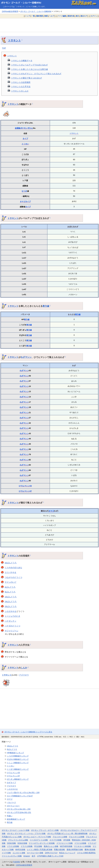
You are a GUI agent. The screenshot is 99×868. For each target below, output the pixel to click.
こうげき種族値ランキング (18, 756)
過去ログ (84, 16)
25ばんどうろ (11, 606)
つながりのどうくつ (13, 577)
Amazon (27, 856)
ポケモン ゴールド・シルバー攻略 (16, 830)
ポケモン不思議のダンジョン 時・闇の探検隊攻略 (67, 833)
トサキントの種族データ (22, 61)
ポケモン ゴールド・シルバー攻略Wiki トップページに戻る (28, 732)
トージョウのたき (13, 616)
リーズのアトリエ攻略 (39, 840)
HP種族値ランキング (15, 753)
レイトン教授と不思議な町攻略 (40, 850)
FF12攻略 (38, 846)
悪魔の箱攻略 (59, 850)
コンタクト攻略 (19, 853)
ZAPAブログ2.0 (51, 853)
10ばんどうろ (11, 597)
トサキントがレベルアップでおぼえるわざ (29, 65)
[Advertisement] (49, 25)
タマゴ (23, 202)
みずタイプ (11, 783)
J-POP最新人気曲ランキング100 (50, 856)
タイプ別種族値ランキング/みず (20, 796)
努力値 (46, 306)
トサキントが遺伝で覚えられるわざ (27, 78)
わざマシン (26, 357)
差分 (77, 16)
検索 (46, 16)
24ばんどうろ (11, 601)
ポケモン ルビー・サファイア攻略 (37, 837)
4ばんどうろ (10, 587)
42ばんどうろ (11, 563)
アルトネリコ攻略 (60, 837)
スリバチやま (11, 572)
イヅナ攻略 (6, 853)
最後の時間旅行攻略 (75, 850)
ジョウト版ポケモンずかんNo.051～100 (23, 792)
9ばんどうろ (10, 592)
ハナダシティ (11, 621)
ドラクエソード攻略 (65, 843)
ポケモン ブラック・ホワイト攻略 (45, 830)
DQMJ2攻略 (22, 843)
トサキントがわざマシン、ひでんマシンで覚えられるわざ (36, 74)
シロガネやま (11, 611)
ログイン (94, 16)
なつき (24, 191)
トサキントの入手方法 (21, 87)
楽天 (34, 856)
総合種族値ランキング (16, 819)
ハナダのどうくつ (13, 626)
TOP (4, 48)
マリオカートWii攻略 (82, 846)
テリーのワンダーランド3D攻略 (42, 843)
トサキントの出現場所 (21, 82)
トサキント (14, 40)
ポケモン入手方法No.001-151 (19, 812)
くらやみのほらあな (13, 567)
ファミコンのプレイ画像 (12, 856)
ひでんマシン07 (25, 491)
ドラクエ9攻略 (27, 846)
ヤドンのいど (11, 582)
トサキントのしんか (20, 91)
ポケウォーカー (13, 806)
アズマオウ (24, 675)
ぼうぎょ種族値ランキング (18, 779)
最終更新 (40, 16)
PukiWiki (17, 862)
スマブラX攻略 (55, 840)
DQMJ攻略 (11, 843)
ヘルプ (52, 16)
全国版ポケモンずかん (24, 128)
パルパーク (11, 802)
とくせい (25, 144)
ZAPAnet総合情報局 (10, 11)
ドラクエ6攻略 (80, 843)
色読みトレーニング (67, 853)
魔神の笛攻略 (90, 850)
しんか (24, 668)
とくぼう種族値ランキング (18, 769)
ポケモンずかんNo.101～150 (19, 809)
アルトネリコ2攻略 (77, 837)
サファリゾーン (12, 631)
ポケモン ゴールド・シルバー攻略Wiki (21, 3)
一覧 (33, 16)
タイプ (25, 139)
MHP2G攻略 (20, 850)
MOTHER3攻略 (66, 846)
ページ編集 (62, 16)
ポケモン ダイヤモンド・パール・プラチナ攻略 (26, 833)
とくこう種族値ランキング (18, 763)
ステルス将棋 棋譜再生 (86, 853)
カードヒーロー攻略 (35, 853)
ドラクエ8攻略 (13, 846)
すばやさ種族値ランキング (18, 759)
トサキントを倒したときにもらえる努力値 (29, 69)
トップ (28, 16)
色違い (10, 816)
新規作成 (71, 16)
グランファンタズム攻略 (18, 840)
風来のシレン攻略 (51, 846)
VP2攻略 (67, 840)
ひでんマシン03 (25, 486)
